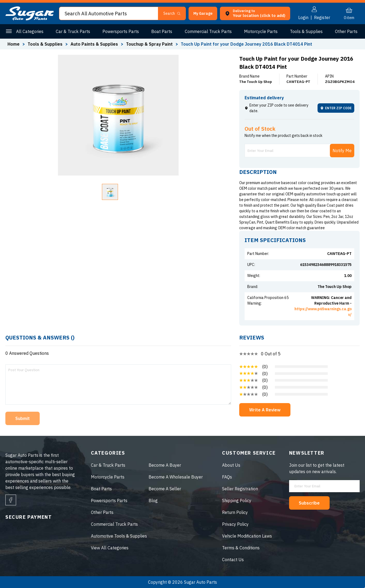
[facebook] (11, 500)
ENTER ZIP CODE (336, 108)
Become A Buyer (165, 465)
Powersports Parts (121, 31)
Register (322, 17)
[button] (203, 13)
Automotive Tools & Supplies (119, 536)
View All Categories (110, 548)
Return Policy (235, 512)
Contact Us (233, 560)
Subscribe (309, 503)
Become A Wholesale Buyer (176, 477)
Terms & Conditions (241, 548)
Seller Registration (240, 489)
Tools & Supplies (306, 31)
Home (14, 44)
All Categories (30, 31)
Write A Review (265, 410)
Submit (23, 418)
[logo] (30, 19)
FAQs (227, 477)
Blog (153, 501)
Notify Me (342, 151)
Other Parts (346, 31)
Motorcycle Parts (261, 31)
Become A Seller (165, 489)
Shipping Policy (237, 501)
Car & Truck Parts (73, 31)
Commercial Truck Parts (208, 31)
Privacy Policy (235, 524)
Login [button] (303, 17)
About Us (231, 465)
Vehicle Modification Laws (247, 536)
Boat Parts (162, 31)
